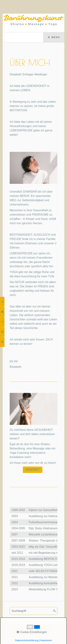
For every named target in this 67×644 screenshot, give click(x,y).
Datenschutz (48, 628)
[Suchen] (54, 611)
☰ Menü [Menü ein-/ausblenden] (54, 37)
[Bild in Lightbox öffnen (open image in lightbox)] (33, 168)
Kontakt (16, 628)
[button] (33, 470)
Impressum (30, 628)
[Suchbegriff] (33, 611)
